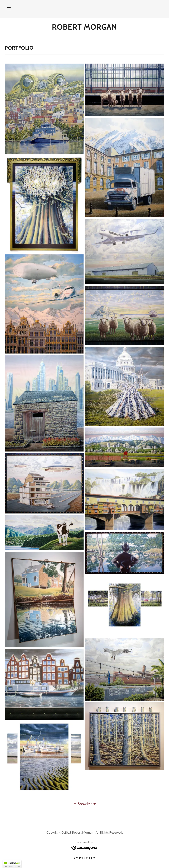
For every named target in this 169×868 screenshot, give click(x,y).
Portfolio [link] (84, 858)
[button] (9, 9)
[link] (84, 28)
